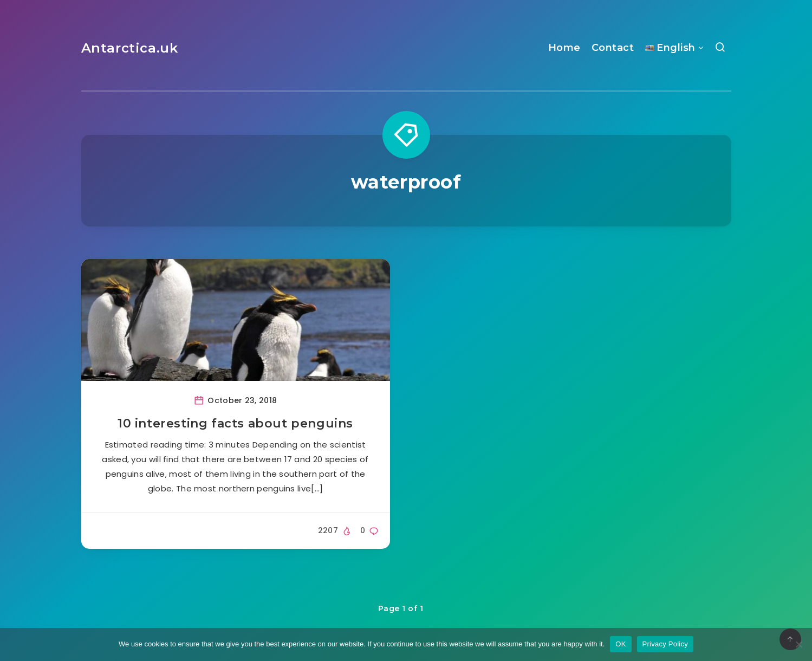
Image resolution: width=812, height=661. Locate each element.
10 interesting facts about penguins (235, 423)
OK (621, 644)
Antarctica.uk (130, 48)
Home (564, 48)
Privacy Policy (665, 644)
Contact (613, 48)
